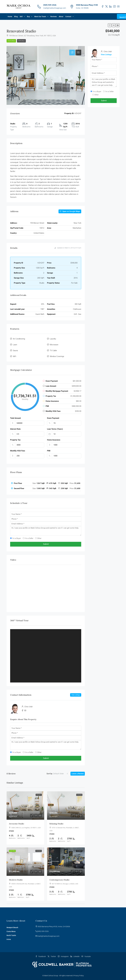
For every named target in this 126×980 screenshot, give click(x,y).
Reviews (54, 17)
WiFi (15, 356)
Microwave (54, 345)
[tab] (72, 53)
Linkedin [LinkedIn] (75, 956)
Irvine (9, 939)
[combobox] (61, 774)
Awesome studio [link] (17, 824)
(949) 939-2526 (50, 5)
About (61, 17)
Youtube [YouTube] (86, 956)
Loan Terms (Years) (55, 429)
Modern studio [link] (16, 880)
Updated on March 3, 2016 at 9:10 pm (68, 248)
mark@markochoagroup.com (55, 8)
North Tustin (11, 935)
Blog (16, 17)
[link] (25, 806)
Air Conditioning (19, 339)
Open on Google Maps (70, 211)
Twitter (52, 956)
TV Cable (53, 351)
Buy (28, 17)
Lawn (15, 345)
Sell (21, 17)
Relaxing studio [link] (56, 824)
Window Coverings (57, 356)
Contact (68, 17)
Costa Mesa (11, 931)
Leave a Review (78, 774)
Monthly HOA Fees (18, 451)
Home (10, 17)
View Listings (76, 695)
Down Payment (53, 418)
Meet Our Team (40, 17)
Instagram (63, 956)
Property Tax (15, 440)
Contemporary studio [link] (59, 880)
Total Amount (15, 418)
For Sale (21, 41)
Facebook (41, 956)
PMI (49, 451)
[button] (110, 25)
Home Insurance (54, 440)
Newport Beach (12, 927)
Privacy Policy (79, 976)
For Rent (39, 851)
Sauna (15, 351)
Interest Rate (15, 429)
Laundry (53, 339)
